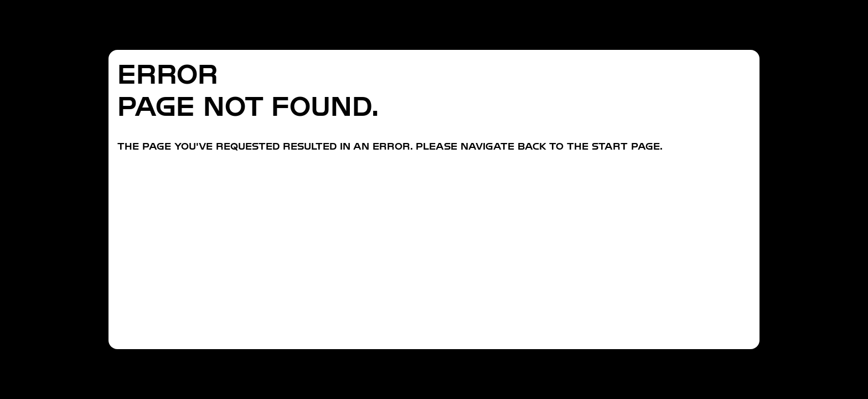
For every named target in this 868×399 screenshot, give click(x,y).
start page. (627, 146)
